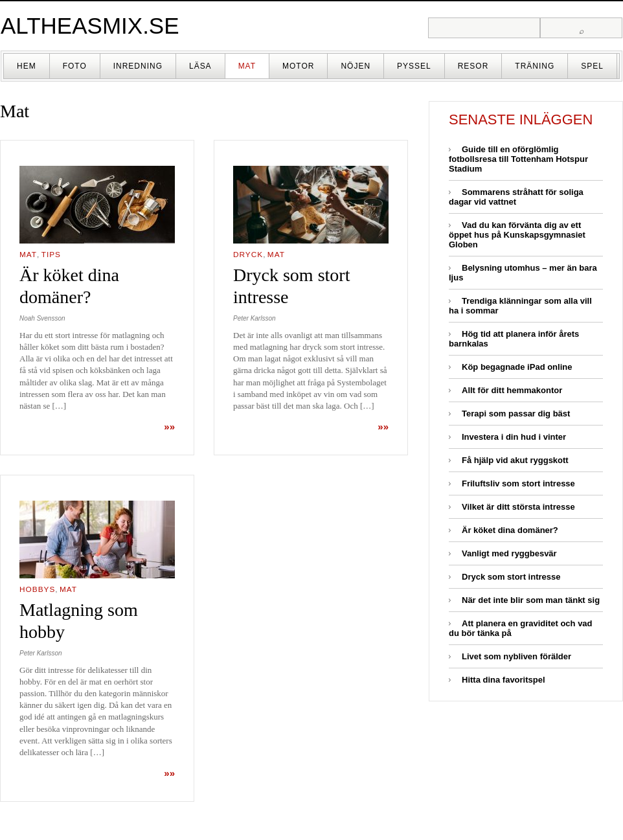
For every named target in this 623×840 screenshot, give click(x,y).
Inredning (138, 66)
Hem (27, 66)
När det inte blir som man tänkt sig (531, 600)
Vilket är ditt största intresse (518, 507)
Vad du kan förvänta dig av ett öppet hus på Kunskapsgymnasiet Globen (517, 235)
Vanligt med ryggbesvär (509, 553)
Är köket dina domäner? (510, 530)
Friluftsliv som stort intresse (518, 483)
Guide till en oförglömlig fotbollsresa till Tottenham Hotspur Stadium (518, 159)
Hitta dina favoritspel (504, 680)
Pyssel (414, 66)
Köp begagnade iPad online (517, 367)
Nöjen (356, 66)
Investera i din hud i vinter (514, 437)
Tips (51, 255)
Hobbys (37, 589)
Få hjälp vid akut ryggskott (515, 460)
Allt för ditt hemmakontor (512, 390)
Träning (535, 66)
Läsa (200, 66)
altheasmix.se (90, 26)
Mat (247, 66)
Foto (75, 66)
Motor (298, 66)
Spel (592, 66)
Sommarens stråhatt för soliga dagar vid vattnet (516, 197)
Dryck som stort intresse (511, 577)
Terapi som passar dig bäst (516, 414)
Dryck (248, 255)
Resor (473, 66)
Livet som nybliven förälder (516, 656)
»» (169, 426)
